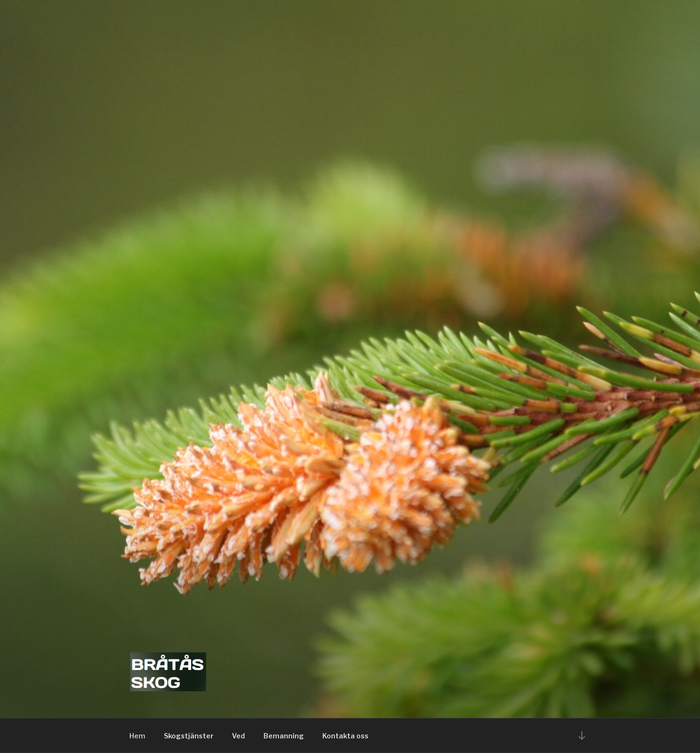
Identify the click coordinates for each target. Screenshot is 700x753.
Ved (238, 736)
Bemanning (284, 736)
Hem (137, 736)
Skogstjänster (189, 736)
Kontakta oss (345, 736)
